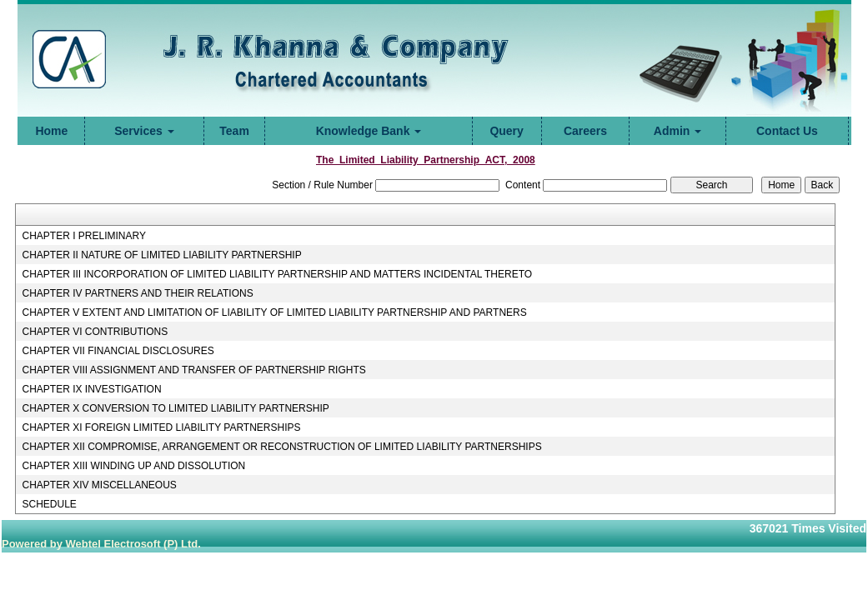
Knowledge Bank (369, 131)
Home (51, 131)
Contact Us (787, 131)
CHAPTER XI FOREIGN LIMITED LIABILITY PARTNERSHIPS (161, 427)
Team (234, 131)
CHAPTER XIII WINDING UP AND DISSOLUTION (133, 466)
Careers (585, 131)
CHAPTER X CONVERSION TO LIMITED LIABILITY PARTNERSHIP (175, 408)
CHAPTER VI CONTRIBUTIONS (95, 332)
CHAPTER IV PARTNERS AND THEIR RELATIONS (137, 293)
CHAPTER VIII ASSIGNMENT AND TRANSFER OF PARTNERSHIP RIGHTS (193, 370)
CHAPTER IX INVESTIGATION (91, 389)
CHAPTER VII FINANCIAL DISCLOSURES (118, 351)
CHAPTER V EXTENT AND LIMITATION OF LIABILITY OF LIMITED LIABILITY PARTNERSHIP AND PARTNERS (274, 312)
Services (144, 131)
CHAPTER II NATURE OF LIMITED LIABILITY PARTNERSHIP (161, 255)
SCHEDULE (49, 504)
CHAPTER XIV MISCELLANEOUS (99, 485)
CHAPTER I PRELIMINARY (83, 236)
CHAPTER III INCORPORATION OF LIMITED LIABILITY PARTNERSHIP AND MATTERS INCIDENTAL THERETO (277, 274)
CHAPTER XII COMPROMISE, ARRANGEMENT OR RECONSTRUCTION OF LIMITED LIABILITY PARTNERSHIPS (281, 447)
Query (506, 131)
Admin (677, 131)
